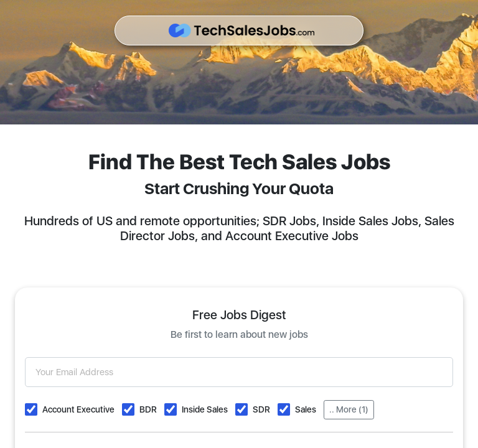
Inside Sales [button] (205, 409)
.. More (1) (349, 409)
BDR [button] (148, 409)
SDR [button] (261, 409)
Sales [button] (306, 409)
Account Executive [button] (78, 409)
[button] (31, 409)
